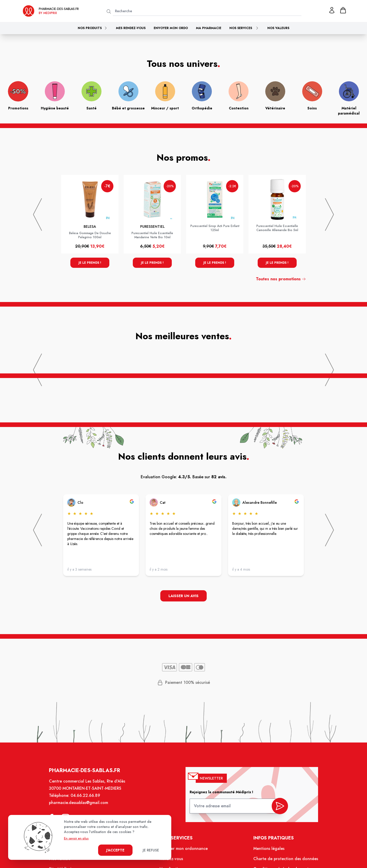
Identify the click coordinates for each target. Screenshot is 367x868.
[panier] (343, 10)
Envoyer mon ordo (171, 28)
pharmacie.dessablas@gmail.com (79, 804)
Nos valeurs (278, 28)
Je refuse (151, 850)
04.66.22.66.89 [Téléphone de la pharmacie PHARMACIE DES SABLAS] (86, 796)
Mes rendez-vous (131, 28)
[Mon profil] (332, 10)
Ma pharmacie (209, 28)
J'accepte (115, 850)
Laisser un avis (183, 596)
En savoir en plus (76, 838)
